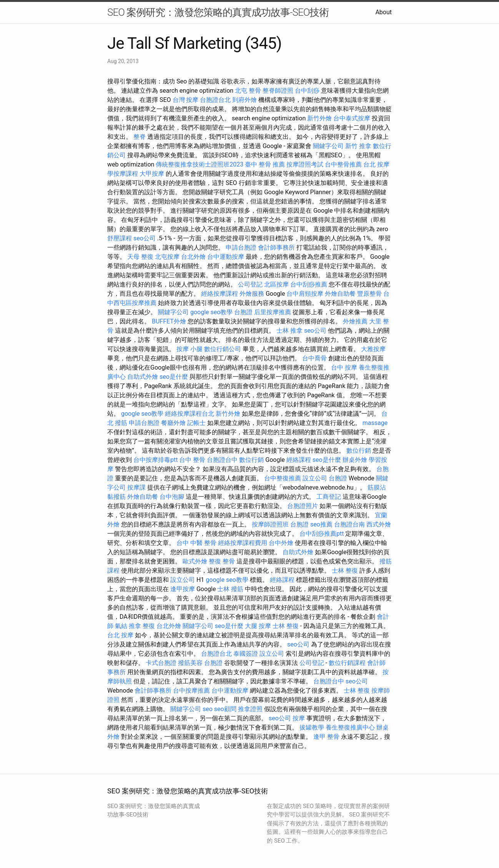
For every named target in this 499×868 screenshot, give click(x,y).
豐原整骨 (369, 294)
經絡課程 (299, 460)
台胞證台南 (349, 524)
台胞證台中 (222, 460)
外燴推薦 (355, 321)
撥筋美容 (190, 663)
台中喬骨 (314, 358)
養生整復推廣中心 (350, 727)
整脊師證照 (278, 91)
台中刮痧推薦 (309, 284)
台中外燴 (281, 543)
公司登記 (250, 284)
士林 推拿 (289, 331)
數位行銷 (359, 451)
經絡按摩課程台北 (190, 414)
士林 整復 (345, 571)
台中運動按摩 (226, 257)
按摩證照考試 (305, 164)
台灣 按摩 (186, 100)
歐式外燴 (195, 561)
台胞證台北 (215, 100)
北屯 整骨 (248, 91)
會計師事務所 (276, 247)
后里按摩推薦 (273, 312)
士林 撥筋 (230, 589)
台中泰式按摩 (352, 118)
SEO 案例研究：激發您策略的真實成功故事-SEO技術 (218, 12)
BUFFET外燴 (169, 321)
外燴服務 (252, 294)
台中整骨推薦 (343, 164)
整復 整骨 (222, 561)
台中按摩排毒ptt (156, 460)
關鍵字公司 (328, 146)
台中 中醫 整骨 (196, 543)
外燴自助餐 (340, 294)
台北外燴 (193, 257)
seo (208, 709)
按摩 (299, 718)
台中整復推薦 (283, 478)
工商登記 (329, 497)
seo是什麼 (174, 377)
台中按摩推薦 (191, 691)
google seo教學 (211, 312)
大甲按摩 (152, 174)
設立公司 (315, 478)
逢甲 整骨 (326, 737)
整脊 (140, 137)
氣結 (121, 626)
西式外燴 (379, 524)
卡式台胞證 (161, 663)
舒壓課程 (120, 238)
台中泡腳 (172, 497)
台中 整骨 (192, 460)
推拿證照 (250, 709)
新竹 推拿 (358, 146)
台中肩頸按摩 (305, 294)
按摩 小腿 (190, 349)
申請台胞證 (241, 247)
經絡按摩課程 (220, 294)
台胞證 (243, 312)
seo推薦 (321, 524)
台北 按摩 (376, 164)
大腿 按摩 (258, 626)
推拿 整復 (142, 626)
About (383, 12)
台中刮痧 (307, 91)
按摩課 (136, 487)
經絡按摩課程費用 (243, 543)
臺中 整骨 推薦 (265, 164)
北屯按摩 (167, 257)
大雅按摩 (373, 349)
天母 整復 (140, 257)
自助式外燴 (143, 377)
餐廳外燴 (173, 423)
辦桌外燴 (355, 460)
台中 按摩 (344, 367)
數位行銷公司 (223, 349)
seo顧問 (225, 709)
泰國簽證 (246, 654)
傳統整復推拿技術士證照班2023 (200, 164)
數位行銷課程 (347, 663)
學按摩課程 (123, 174)
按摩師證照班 (270, 524)
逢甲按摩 (183, 589)
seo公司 (145, 238)
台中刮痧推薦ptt (322, 534)
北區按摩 (276, 284)
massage (375, 423)
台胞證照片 (303, 506)
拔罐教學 (312, 727)
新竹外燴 (319, 118)
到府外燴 (245, 100)
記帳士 (196, 423)
